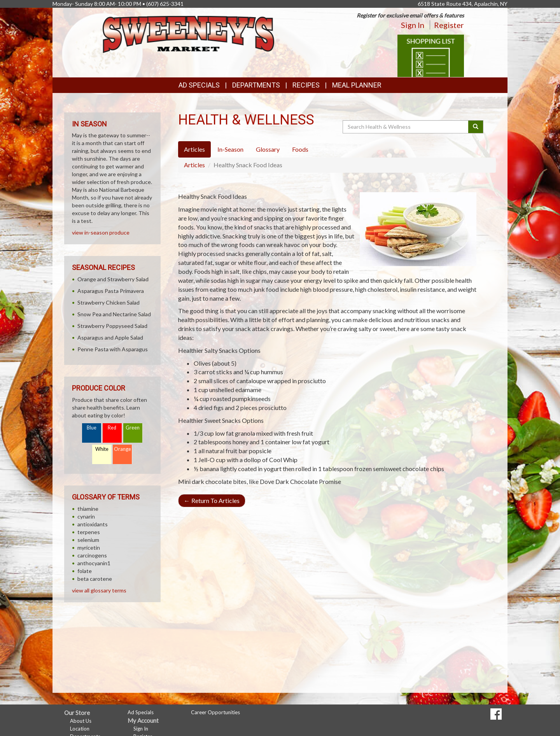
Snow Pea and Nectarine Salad (114, 314)
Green (133, 428)
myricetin (89, 548)
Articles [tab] (194, 149)
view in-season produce (101, 232)
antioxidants (93, 524)
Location (80, 729)
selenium (88, 540)
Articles (194, 165)
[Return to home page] (188, 34)
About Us (81, 721)
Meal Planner (357, 85)
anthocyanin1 (94, 563)
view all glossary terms (99, 590)
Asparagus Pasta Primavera (111, 291)
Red (112, 428)
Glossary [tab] (268, 149)
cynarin (86, 516)
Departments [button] (256, 85)
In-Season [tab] (230, 149)
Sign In (413, 25)
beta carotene (95, 579)
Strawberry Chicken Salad (108, 302)
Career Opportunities (215, 712)
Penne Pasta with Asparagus (113, 349)
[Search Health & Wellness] (406, 127)
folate (85, 571)
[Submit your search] (476, 127)
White (102, 449)
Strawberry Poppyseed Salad (112, 326)
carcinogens (92, 555)
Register (449, 25)
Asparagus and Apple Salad (110, 337)
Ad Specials (199, 85)
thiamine (88, 509)
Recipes (306, 85)
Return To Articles (212, 500)
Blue (92, 428)
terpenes (89, 532)
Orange (122, 449)
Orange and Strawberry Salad (113, 279)
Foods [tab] (300, 149)
